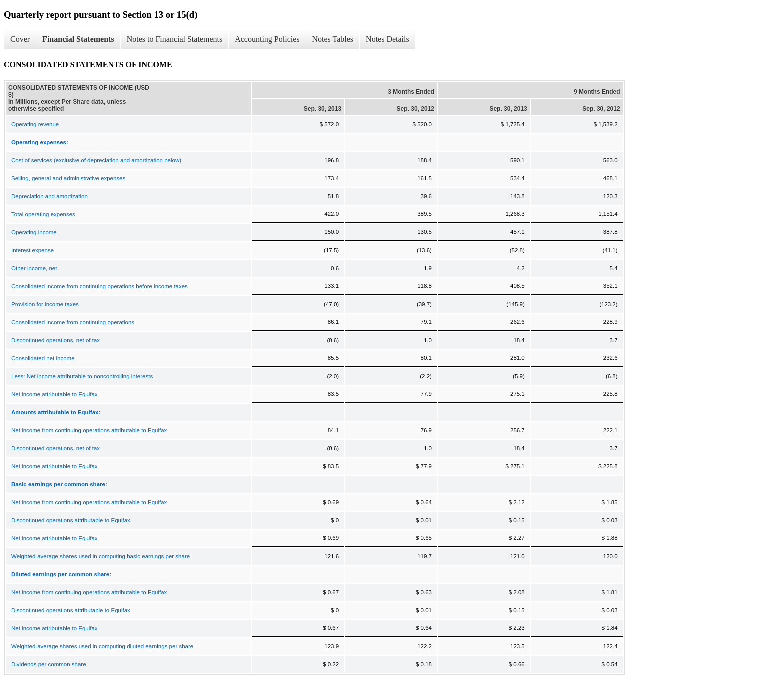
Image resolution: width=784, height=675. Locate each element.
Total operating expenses (43, 214)
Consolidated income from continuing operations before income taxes (100, 286)
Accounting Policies (267, 39)
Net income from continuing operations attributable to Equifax (89, 430)
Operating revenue (35, 124)
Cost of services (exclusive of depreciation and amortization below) (96, 160)
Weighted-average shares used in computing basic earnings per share (101, 556)
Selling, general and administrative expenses (68, 178)
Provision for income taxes (45, 304)
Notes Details (388, 39)
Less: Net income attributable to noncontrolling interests (82, 376)
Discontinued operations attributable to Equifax (71, 520)
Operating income (34, 232)
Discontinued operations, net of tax (56, 340)
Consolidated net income (43, 358)
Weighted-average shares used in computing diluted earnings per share (102, 646)
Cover (20, 39)
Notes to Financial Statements (175, 39)
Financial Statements (78, 39)
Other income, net (34, 268)
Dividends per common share (49, 664)
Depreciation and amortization (50, 196)
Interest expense (33, 250)
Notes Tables (333, 39)
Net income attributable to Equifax (55, 394)
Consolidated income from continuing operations (73, 322)
